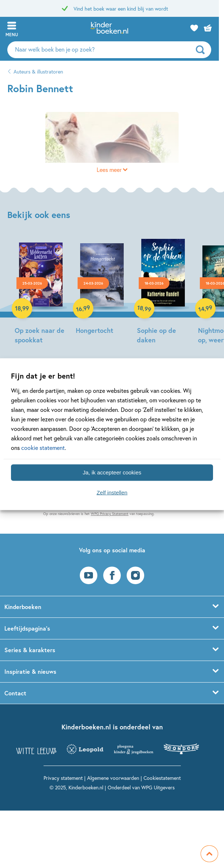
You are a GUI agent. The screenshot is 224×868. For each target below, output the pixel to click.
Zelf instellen (112, 493)
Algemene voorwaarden (113, 778)
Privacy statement (63, 778)
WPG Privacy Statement (110, 514)
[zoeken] (208, 50)
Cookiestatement (162, 778)
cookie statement (43, 447)
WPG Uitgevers (158, 787)
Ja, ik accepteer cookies (112, 472)
